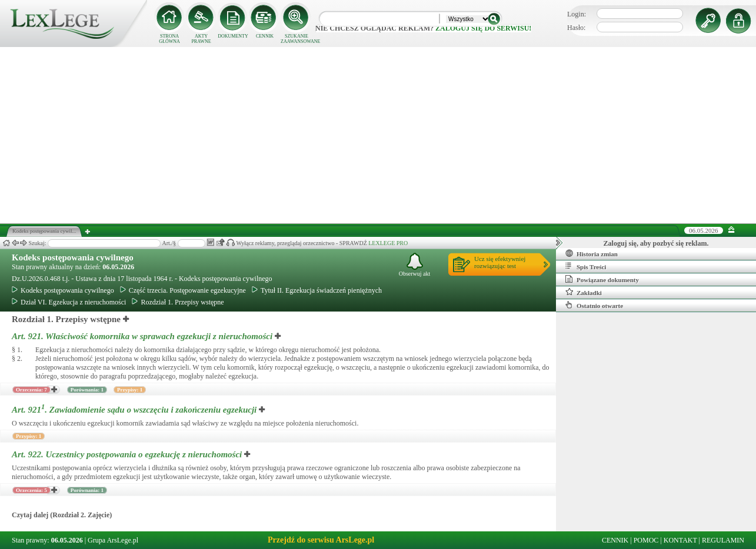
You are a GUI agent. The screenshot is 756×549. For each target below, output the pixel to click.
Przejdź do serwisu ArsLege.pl (321, 540)
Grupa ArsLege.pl (113, 540)
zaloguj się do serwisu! (483, 28)
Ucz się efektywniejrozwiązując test (500, 262)
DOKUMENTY (233, 36)
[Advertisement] (378, 135)
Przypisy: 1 (130, 390)
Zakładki (584, 292)
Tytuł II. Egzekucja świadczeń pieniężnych (317, 290)
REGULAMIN (723, 540)
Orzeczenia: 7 (31, 390)
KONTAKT (680, 540)
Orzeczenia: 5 (31, 490)
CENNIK (265, 36)
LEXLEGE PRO (388, 243)
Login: (577, 14)
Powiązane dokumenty (602, 279)
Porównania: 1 (87, 390)
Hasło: (576, 28)
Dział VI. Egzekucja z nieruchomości (69, 302)
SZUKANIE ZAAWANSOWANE (297, 39)
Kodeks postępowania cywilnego (73, 257)
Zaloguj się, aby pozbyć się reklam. (656, 243)
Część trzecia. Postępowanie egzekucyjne (183, 290)
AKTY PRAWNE (201, 39)
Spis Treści (586, 266)
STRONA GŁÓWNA (169, 39)
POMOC (646, 540)
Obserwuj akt (415, 265)
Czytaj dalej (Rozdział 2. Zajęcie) (62, 515)
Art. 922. (128, 454)
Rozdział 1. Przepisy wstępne (178, 302)
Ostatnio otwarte (594, 305)
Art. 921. (143, 336)
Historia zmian (592, 253)
